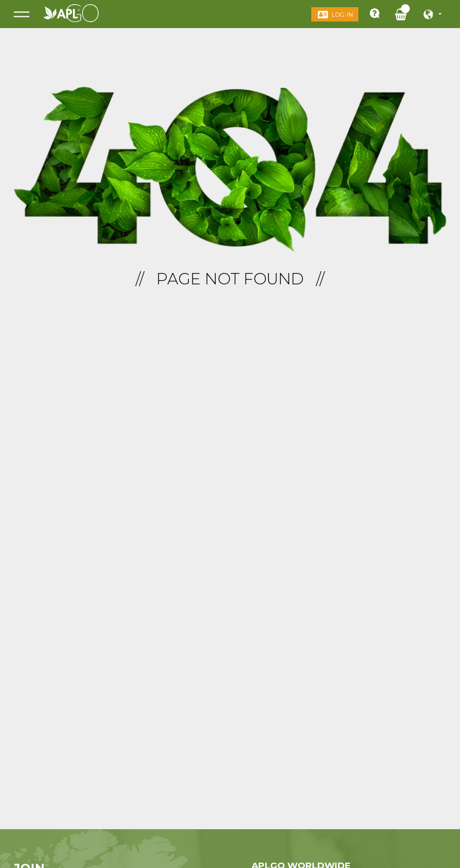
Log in (342, 15)
